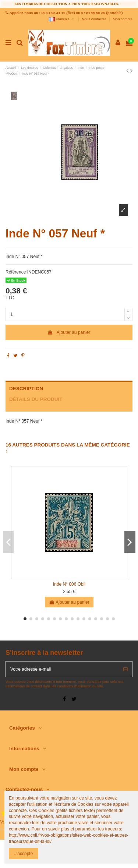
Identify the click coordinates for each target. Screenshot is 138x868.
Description (26, 389)
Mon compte (123, 19)
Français (62, 19)
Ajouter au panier (69, 332)
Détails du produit (36, 399)
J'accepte (24, 854)
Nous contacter (94, 19)
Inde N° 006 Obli (69, 584)
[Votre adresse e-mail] (62, 669)
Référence (16, 272)
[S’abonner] (125, 669)
